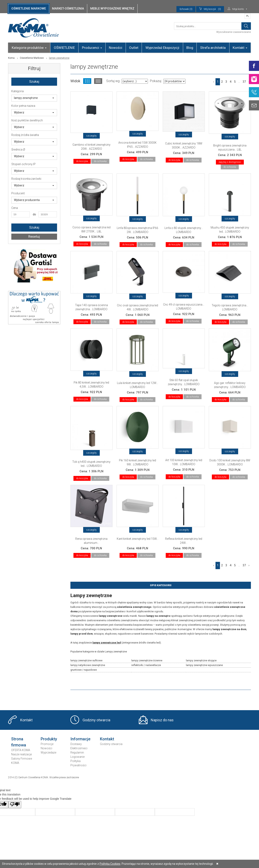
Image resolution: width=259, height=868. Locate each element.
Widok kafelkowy (87, 81)
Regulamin (77, 753)
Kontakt (240, 48)
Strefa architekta (213, 48)
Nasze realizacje (21, 754)
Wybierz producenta (34, 200)
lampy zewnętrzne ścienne (147, 660)
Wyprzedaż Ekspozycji (162, 48)
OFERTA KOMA (21, 750)
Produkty (49, 739)
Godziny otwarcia (96, 720)
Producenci (92, 48)
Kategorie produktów (29, 48)
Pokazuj (156, 81)
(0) (210, 9)
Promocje (47, 744)
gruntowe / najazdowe (84, 670)
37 (244, 82)
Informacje (80, 739)
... (239, 82)
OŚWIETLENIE (64, 48)
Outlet (134, 48)
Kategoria (18, 91)
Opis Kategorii (161, 585)
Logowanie (77, 757)
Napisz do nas (162, 720)
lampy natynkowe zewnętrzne (88, 665)
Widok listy (98, 81)
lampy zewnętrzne (34, 98)
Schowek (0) (186, 9)
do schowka (100, 161)
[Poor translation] (15, 805)
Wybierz (34, 112)
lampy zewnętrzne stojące (201, 660)
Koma (11, 58)
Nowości (116, 48)
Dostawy (76, 744)
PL (248, 16)
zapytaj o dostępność (230, 162)
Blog (190, 48)
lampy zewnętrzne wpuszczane (204, 665)
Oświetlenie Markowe (32, 58)
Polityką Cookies (110, 864)
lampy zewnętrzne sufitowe (86, 660)
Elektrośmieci (79, 748)
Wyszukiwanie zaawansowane (234, 32)
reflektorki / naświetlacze (146, 665)
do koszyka (82, 161)
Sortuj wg (113, 81)
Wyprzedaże (48, 753)
